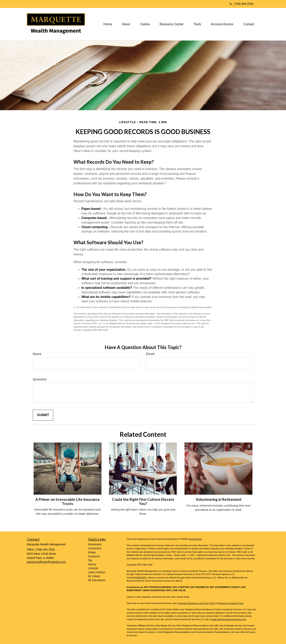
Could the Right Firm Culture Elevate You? (143, 501)
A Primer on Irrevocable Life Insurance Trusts (68, 501)
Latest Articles (97, 572)
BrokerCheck (195, 539)
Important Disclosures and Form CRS (196, 603)
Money (92, 564)
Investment (95, 548)
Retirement (95, 544)
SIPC (144, 578)
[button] (126, 24)
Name (37, 354)
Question (40, 379)
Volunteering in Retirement (219, 499)
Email (150, 354)
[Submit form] (43, 415)
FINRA (138, 578)
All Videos (94, 576)
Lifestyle (93, 568)
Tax (90, 560)
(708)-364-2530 (242, 4)
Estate (92, 552)
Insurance (94, 556)
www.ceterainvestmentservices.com (229, 619)
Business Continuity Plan (231, 603)
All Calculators (97, 580)
